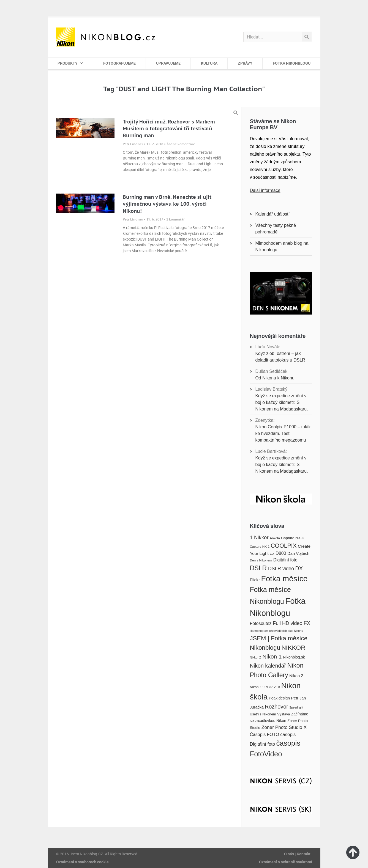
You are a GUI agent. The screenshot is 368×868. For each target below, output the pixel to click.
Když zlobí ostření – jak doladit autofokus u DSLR (280, 357)
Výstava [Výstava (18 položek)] (284, 714)
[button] (236, 113)
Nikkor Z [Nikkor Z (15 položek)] (255, 657)
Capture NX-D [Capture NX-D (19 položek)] (293, 538)
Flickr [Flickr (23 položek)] (255, 580)
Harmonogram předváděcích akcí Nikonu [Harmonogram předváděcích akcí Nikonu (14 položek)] (276, 631)
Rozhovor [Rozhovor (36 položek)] (276, 707)
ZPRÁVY (245, 63)
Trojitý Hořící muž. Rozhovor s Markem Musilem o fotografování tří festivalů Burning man (169, 129)
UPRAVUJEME (168, 63)
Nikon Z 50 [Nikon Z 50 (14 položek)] (273, 687)
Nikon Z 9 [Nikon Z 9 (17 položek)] (257, 687)
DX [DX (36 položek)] (299, 568)
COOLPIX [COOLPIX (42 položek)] (284, 546)
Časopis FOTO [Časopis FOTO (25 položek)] (264, 734)
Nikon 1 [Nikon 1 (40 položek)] (272, 656)
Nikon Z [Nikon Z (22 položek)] (296, 676)
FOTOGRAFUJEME (119, 63)
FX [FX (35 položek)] (307, 623)
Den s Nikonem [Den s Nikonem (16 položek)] (261, 560)
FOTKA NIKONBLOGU (292, 63)
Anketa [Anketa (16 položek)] (275, 538)
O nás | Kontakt (297, 854)
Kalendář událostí (272, 214)
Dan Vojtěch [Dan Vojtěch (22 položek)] (298, 553)
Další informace (265, 190)
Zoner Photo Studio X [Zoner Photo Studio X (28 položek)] (284, 727)
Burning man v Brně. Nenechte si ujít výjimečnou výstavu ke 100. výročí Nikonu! (167, 204)
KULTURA (209, 63)
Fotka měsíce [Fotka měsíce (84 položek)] (284, 579)
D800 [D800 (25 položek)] (281, 553)
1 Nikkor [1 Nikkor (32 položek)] (259, 537)
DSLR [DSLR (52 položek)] (258, 568)
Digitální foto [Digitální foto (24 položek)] (285, 560)
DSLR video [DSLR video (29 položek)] (281, 569)
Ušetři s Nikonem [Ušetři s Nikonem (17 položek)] (263, 714)
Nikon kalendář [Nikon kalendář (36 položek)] (268, 666)
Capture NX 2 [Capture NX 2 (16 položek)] (260, 547)
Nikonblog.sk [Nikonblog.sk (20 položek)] (294, 657)
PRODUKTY (70, 63)
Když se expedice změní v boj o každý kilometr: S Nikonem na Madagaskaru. (281, 402)
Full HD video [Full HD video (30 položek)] (287, 623)
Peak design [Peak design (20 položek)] (279, 698)
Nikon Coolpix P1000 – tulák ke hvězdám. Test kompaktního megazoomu (283, 433)
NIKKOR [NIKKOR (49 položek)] (293, 647)
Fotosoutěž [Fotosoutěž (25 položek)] (261, 623)
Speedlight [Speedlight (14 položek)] (296, 707)
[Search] (307, 37)
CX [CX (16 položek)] (272, 554)
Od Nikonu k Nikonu (275, 378)
